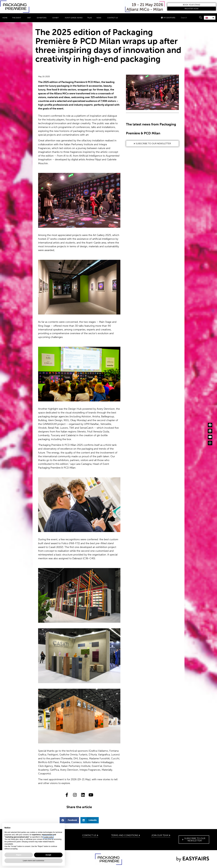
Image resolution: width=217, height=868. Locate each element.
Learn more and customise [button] (34, 861)
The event (17, 18)
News (99, 18)
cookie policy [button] (48, 837)
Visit (30, 18)
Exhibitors (42, 18)
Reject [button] (19, 855)
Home (5, 18)
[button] (192, 5)
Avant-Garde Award (74, 18)
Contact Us (112, 18)
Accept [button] (48, 855)
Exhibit (56, 18)
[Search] (200, 18)
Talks (90, 18)
